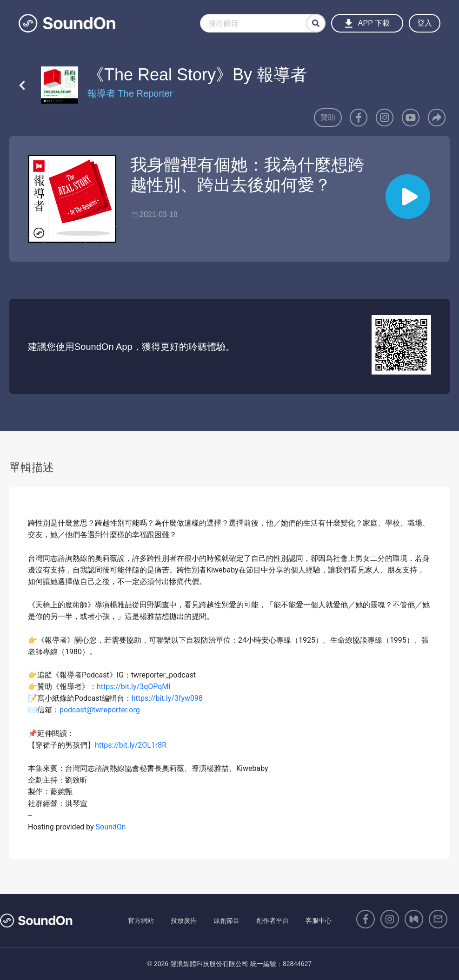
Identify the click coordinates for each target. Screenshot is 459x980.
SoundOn (111, 827)
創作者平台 (273, 921)
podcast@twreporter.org (100, 710)
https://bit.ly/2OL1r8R (131, 745)
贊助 (328, 117)
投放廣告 (184, 921)
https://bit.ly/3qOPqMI (134, 687)
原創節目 (226, 921)
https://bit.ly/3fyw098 (167, 698)
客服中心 (319, 921)
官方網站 (141, 921)
